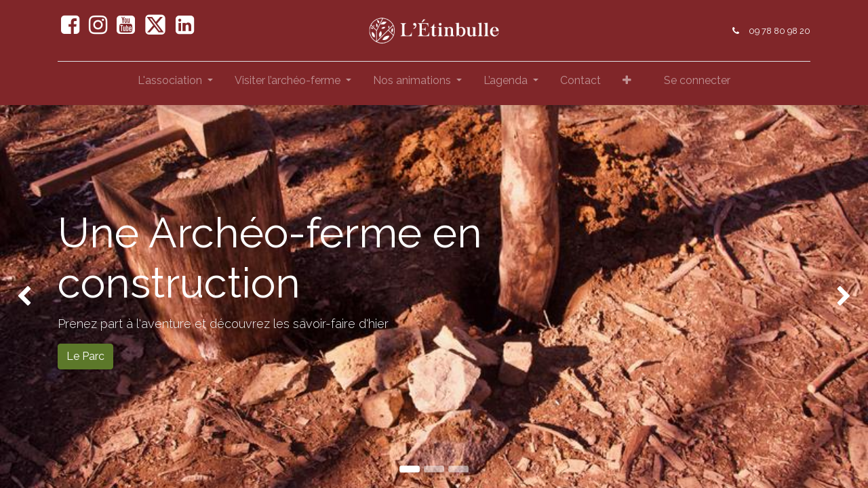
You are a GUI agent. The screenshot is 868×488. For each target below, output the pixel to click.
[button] (627, 83)
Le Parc (85, 356)
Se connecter (697, 80)
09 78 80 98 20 (780, 31)
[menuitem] (580, 83)
